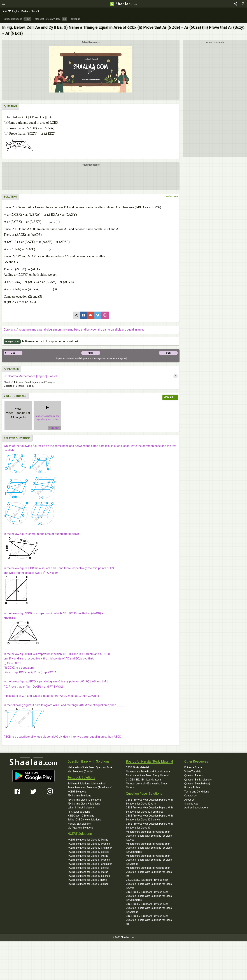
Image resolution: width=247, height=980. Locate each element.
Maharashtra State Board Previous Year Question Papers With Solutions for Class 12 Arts (149, 836)
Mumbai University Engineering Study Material (147, 786)
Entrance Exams (193, 767)
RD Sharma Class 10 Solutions (84, 800)
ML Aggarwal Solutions (80, 828)
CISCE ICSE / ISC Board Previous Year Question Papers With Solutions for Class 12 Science (149, 908)
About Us (189, 800)
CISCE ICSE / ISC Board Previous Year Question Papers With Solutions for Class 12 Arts (149, 884)
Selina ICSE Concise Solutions (84, 820)
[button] (91, 69)
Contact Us (191, 796)
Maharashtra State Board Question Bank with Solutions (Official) (90, 769)
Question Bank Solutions (198, 780)
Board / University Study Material (149, 761)
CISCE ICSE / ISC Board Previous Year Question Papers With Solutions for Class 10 (149, 920)
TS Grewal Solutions (79, 812)
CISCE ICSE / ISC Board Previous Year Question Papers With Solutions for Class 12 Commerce (149, 896)
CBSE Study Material (137, 767)
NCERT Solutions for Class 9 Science (88, 884)
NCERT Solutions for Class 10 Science (89, 876)
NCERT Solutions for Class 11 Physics (89, 860)
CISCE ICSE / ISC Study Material (144, 780)
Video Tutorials (193, 772)
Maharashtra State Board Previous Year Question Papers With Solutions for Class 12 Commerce (149, 848)
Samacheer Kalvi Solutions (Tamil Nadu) (90, 787)
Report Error (12, 342)
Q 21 (91, 353)
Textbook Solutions (81, 777)
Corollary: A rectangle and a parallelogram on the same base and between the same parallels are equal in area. (74, 330)
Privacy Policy (192, 787)
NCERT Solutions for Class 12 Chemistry (90, 848)
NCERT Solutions (77, 792)
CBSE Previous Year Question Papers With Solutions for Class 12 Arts (149, 802)
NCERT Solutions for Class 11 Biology (88, 868)
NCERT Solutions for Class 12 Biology (88, 852)
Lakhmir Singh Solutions (81, 808)
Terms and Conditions (197, 792)
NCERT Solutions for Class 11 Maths (88, 856)
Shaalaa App (191, 804)
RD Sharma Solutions (79, 796)
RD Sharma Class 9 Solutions (84, 804)
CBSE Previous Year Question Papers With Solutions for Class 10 (149, 826)
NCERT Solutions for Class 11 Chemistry (90, 864)
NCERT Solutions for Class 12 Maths (88, 840)
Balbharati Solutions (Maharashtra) (87, 784)
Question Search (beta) (197, 784)
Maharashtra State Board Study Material (148, 772)
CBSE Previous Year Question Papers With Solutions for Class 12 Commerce (149, 810)
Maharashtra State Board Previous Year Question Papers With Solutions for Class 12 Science (149, 860)
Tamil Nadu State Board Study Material (147, 775)
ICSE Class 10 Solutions (81, 816)
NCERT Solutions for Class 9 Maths (87, 880)
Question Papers (194, 775)
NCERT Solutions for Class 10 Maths (88, 872)
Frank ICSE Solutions (79, 824)
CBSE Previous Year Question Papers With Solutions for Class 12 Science (149, 818)
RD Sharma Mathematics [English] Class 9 (30, 376)
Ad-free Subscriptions (196, 808)
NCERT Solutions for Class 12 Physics (89, 844)
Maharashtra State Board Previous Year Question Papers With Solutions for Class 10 (149, 872)
